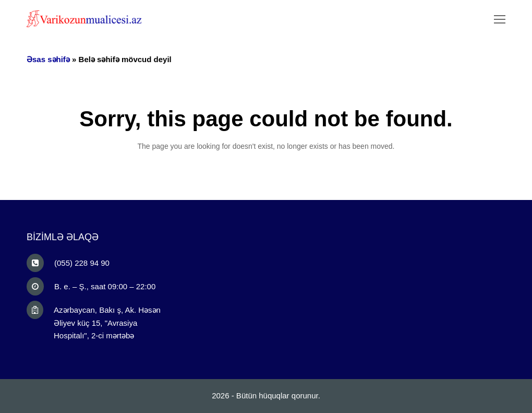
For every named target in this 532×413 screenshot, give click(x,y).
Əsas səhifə (48, 59)
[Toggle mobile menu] (500, 20)
